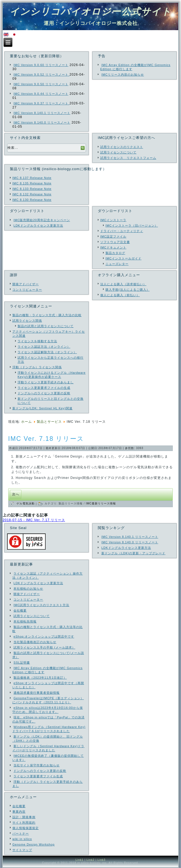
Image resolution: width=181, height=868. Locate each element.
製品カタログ (115, 253)
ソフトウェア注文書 (115, 242)
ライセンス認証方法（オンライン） (44, 347)
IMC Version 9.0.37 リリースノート (41, 103)
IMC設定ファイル (113, 236)
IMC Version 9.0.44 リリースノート (41, 94)
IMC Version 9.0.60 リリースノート (41, 65)
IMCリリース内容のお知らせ (123, 75)
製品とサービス (49, 422)
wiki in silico (22, 839)
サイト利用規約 (24, 823)
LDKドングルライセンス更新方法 (38, 225)
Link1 (80, 860)
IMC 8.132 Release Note (32, 194)
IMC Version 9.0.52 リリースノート (41, 75)
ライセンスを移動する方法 (37, 341)
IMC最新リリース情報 (101, 503)
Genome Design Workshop (34, 844)
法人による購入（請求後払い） (123, 284)
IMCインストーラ (113, 220)
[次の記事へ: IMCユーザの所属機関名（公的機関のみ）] (16, 494)
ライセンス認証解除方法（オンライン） (47, 352)
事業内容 (19, 812)
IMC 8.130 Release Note (32, 200)
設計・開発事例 (24, 817)
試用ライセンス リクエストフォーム (128, 158)
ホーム (27, 422)
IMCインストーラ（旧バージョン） (132, 225)
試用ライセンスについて (118, 152)
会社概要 (19, 806)
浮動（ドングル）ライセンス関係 (37, 367)
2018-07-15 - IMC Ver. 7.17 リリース (34, 520)
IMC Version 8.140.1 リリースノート (42, 113)
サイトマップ (22, 850)
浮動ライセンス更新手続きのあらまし (46, 382)
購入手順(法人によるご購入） (128, 290)
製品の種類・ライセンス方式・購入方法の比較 (47, 315)
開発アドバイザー (26, 284)
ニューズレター (117, 264)
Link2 (90, 860)
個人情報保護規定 (26, 828)
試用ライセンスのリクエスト (122, 147)
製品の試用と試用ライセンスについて (46, 326)
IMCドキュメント (113, 247)
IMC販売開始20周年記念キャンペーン (42, 220)
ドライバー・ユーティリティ (122, 231)
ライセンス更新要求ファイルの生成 (44, 388)
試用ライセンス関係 (27, 321)
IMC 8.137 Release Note (32, 178)
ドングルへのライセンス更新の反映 (44, 393)
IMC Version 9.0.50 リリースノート (41, 84)
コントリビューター (27, 290)
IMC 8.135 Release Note (32, 183)
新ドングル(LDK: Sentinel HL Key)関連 (42, 408)
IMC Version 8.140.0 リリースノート (42, 122)
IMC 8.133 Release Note (32, 189)
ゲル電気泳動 (26, 503)
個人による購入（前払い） (120, 295)
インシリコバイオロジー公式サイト (90, 12)
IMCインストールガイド (123, 258)
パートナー (21, 833)
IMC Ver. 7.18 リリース (46, 439)
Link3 (101, 860)
